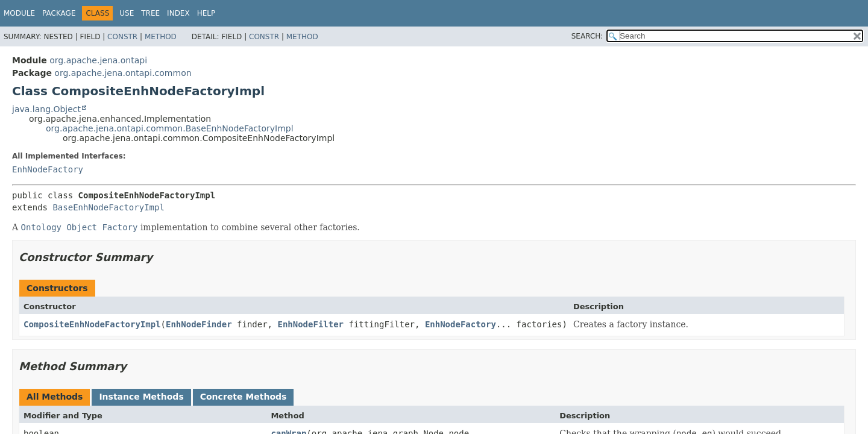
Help (206, 13)
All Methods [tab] (55, 397)
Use (127, 13)
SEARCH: (587, 36)
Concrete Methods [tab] (244, 397)
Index (178, 13)
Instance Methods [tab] (141, 397)
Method (161, 37)
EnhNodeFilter (310, 324)
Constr (122, 37)
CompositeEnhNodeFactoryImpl (92, 324)
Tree (150, 13)
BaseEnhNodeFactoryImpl (108, 207)
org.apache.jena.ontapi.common (123, 73)
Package (59, 13)
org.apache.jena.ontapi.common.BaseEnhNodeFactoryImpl (170, 128)
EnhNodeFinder (199, 324)
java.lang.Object (46, 109)
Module (19, 13)
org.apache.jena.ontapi (98, 60)
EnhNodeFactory (48, 169)
